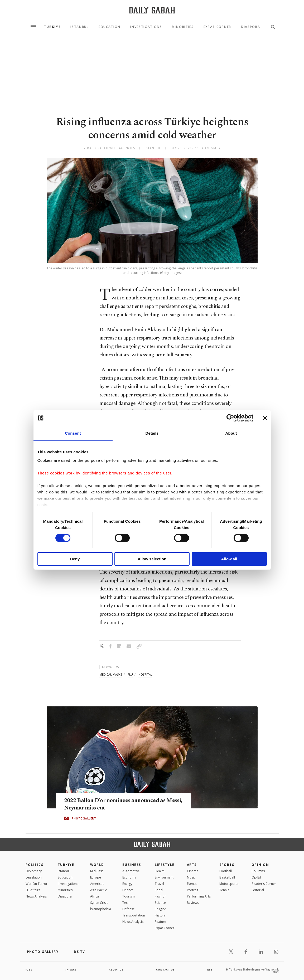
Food (159, 890)
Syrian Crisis (99, 903)
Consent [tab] (73, 433)
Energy (127, 884)
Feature (160, 922)
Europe (96, 877)
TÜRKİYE (52, 27)
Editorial (258, 890)
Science (160, 903)
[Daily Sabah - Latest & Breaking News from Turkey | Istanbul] (152, 10)
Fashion (161, 896)
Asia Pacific (98, 890)
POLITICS (35, 865)
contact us (166, 969)
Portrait (193, 890)
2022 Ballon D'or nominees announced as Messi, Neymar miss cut (123, 804)
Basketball (227, 877)
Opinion (260, 865)
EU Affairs (33, 890)
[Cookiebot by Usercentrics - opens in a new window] (230, 418)
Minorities (183, 27)
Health (160, 871)
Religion (161, 909)
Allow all (229, 559)
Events (192, 884)
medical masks (111, 674)
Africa (95, 896)
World (97, 865)
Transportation (134, 915)
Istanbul (79, 27)
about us (116, 969)
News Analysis (36, 896)
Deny (75, 559)
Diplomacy (34, 871)
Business (132, 865)
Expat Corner (217, 27)
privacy (71, 969)
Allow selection (152, 559)
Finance (128, 890)
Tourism (129, 896)
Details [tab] (152, 433)
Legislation (34, 877)
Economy (129, 877)
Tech (126, 903)
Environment (164, 877)
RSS (210, 969)
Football (226, 871)
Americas (97, 884)
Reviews (193, 903)
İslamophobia (101, 909)
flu (130, 674)
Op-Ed (256, 877)
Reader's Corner (264, 884)
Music (191, 877)
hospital (145, 674)
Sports (227, 865)
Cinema (193, 871)
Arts (192, 865)
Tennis (224, 890)
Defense (129, 909)
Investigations (146, 27)
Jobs (29, 969)
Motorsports (229, 884)
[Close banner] (265, 418)
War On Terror (37, 884)
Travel (159, 884)
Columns (258, 871)
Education (110, 27)
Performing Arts (199, 896)
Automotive (131, 871)
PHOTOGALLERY (84, 819)
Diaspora (250, 27)
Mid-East (96, 871)
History (160, 915)
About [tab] (231, 433)
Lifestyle (165, 865)
